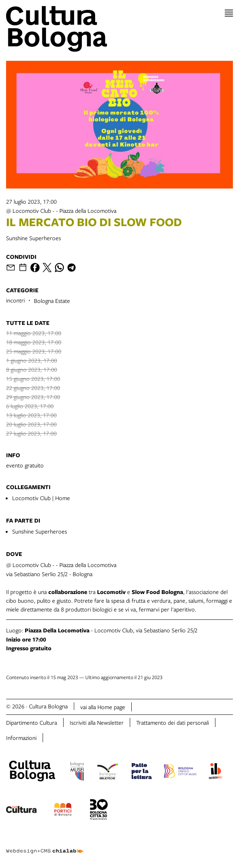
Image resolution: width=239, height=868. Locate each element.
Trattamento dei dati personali (173, 722)
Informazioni (21, 738)
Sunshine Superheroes (40, 531)
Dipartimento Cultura (32, 722)
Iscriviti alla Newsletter (97, 722)
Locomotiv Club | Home (41, 498)
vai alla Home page (103, 707)
